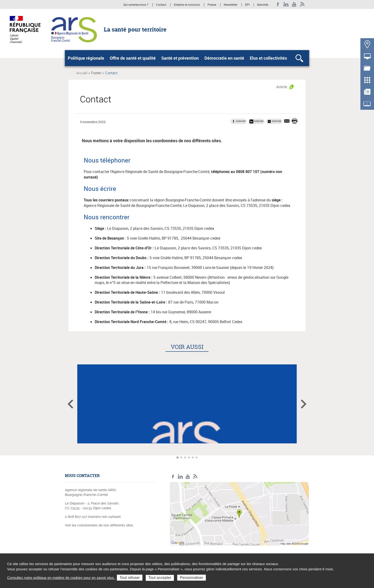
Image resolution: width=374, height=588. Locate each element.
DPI (247, 5)
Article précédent (70, 404)
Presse (212, 5)
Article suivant (304, 404)
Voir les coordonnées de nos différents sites (99, 525)
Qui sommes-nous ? (136, 5)
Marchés (263, 5)
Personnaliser (192, 578)
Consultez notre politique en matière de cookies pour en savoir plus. (61, 578)
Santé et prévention (180, 58)
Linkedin (286, 4)
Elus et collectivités (268, 58)
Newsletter (231, 5)
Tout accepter (160, 578)
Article (282, 87)
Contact (161, 5)
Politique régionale (86, 58)
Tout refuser (130, 578)
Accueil (82, 73)
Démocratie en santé (224, 58)
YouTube (294, 4)
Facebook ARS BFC (278, 4)
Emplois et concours (187, 5)
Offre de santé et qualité (133, 58)
